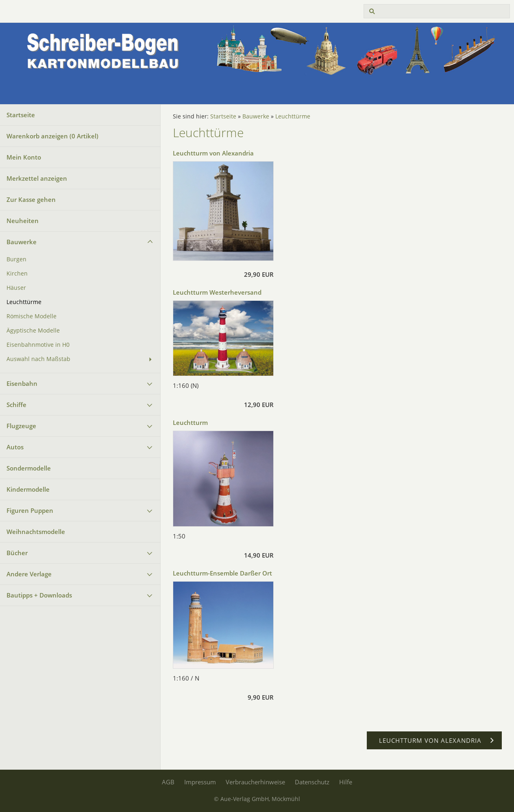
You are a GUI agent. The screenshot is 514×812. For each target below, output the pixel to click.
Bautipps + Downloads (39, 595)
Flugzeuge (21, 426)
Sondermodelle (29, 468)
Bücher (17, 553)
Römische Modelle (32, 316)
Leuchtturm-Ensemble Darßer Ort (222, 573)
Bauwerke (22, 242)
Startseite (21, 115)
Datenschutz (312, 782)
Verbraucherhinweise (255, 782)
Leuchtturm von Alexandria (213, 153)
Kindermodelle (28, 489)
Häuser (16, 288)
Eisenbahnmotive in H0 (38, 345)
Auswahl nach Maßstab (38, 359)
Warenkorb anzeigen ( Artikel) (52, 136)
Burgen (16, 259)
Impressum (200, 782)
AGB (168, 782)
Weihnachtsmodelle (36, 532)
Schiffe (16, 405)
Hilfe (346, 782)
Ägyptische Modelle (33, 330)
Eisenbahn (22, 383)
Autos (15, 447)
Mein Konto (24, 157)
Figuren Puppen (30, 510)
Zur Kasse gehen (31, 199)
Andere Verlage (29, 574)
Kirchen (17, 274)
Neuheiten (23, 221)
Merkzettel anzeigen (37, 178)
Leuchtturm (190, 422)
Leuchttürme (24, 302)
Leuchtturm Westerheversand (217, 292)
